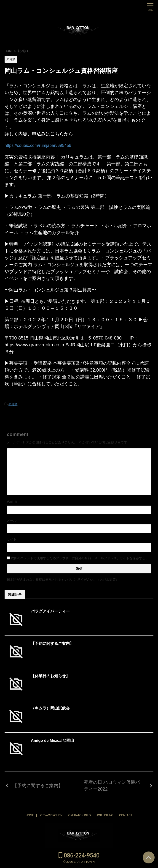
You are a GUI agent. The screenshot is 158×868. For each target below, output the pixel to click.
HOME (30, 815)
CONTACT (126, 815)
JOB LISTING (105, 815)
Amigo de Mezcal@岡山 (54, 740)
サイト (12, 539)
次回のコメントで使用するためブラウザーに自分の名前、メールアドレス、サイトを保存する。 (80, 558)
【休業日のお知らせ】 (51, 676)
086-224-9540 (79, 855)
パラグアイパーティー (51, 611)
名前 (12, 501)
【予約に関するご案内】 (54, 643)
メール (14, 520)
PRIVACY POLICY (51, 815)
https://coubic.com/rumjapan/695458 (41, 145)
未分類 (13, 404)
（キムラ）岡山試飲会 (51, 708)
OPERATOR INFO (80, 815)
